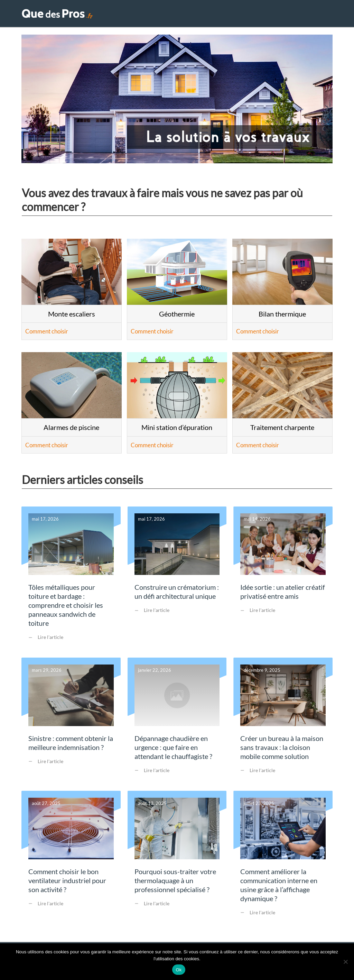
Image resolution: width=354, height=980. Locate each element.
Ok (179, 970)
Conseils (312, 15)
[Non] (345, 962)
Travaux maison (208, 15)
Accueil (167, 15)
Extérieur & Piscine (265, 15)
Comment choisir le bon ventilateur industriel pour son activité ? (71, 862)
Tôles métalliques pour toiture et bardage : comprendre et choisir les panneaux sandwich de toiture (71, 582)
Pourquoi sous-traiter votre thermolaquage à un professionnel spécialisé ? (177, 862)
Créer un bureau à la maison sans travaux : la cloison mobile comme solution (283, 724)
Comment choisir (47, 335)
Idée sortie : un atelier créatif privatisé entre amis (283, 582)
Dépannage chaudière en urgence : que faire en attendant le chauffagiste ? (177, 724)
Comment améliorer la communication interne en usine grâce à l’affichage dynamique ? (283, 862)
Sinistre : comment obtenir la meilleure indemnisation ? (71, 724)
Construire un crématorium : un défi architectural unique (177, 582)
